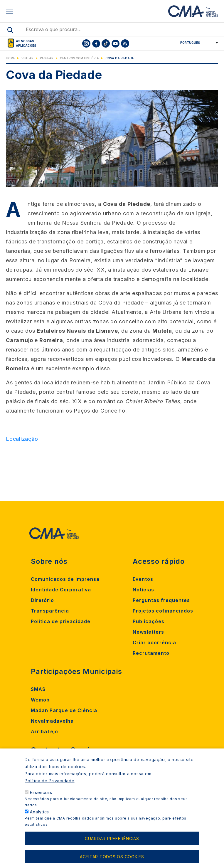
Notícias (143, 590)
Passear (47, 58)
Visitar (27, 58)
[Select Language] (197, 43)
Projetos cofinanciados (163, 611)
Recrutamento (151, 653)
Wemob (40, 700)
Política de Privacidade (49, 790)
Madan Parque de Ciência (64, 710)
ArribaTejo (44, 731)
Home (10, 58)
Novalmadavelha (52, 721)
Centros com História (79, 58)
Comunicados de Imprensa (65, 579)
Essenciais (41, 802)
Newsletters (148, 632)
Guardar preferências (112, 848)
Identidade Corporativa (61, 590)
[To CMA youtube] (115, 43)
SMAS (38, 689)
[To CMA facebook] (96, 43)
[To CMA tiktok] (106, 43)
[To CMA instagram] (86, 43)
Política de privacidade (61, 621)
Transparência (50, 611)
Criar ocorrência (154, 642)
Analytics (39, 821)
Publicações (149, 621)
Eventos (143, 579)
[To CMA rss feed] (125, 43)
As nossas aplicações (26, 43)
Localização (22, 439)
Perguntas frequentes (161, 600)
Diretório (42, 600)
